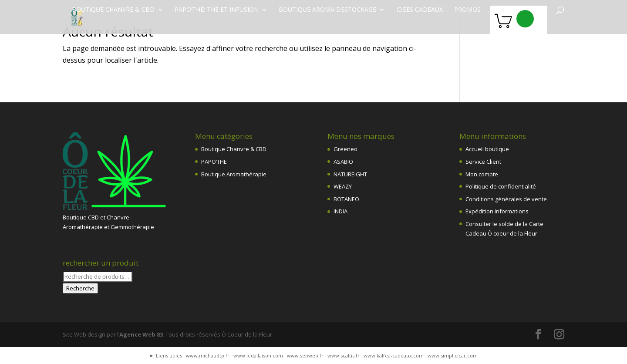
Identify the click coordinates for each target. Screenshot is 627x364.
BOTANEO (346, 199)
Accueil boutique (487, 149)
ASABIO (343, 162)
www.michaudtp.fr (208, 356)
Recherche (80, 288)
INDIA (340, 211)
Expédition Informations (497, 211)
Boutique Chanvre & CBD (234, 149)
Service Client (483, 162)
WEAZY (343, 186)
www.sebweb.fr (305, 356)
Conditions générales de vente (506, 199)
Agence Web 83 (141, 334)
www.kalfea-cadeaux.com (394, 356)
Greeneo (346, 149)
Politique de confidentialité (501, 186)
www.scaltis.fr (344, 356)
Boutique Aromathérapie (234, 174)
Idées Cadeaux (420, 10)
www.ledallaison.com (258, 356)
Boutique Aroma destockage (327, 10)
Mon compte (482, 174)
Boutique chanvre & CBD (113, 10)
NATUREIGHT (350, 174)
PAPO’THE (214, 162)
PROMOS (467, 10)
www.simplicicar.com (453, 356)
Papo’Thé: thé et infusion (217, 10)
